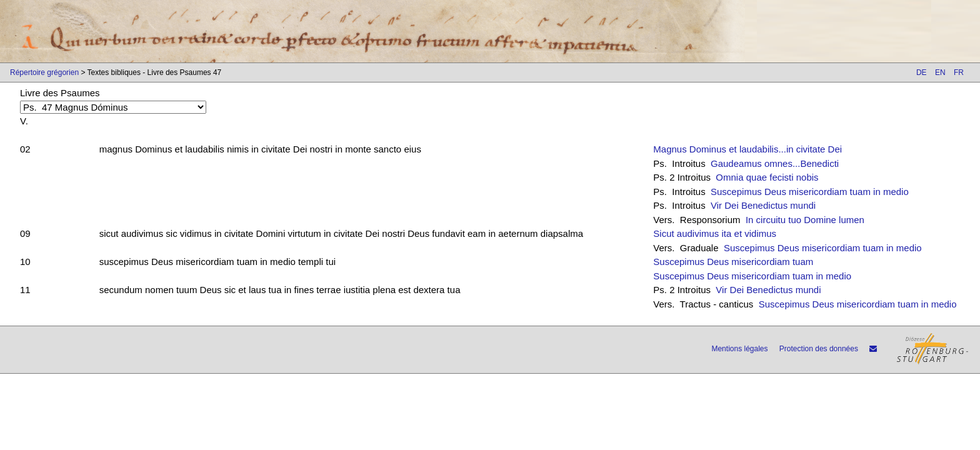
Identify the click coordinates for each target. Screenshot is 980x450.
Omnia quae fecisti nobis (767, 177)
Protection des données (819, 349)
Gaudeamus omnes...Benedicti (775, 163)
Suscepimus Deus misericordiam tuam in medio (810, 192)
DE (922, 72)
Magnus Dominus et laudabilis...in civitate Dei (747, 149)
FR (959, 72)
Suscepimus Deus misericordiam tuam (733, 262)
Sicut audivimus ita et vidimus (715, 233)
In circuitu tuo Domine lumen (805, 220)
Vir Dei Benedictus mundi (763, 205)
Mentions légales (739, 349)
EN (940, 72)
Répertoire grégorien (44, 72)
